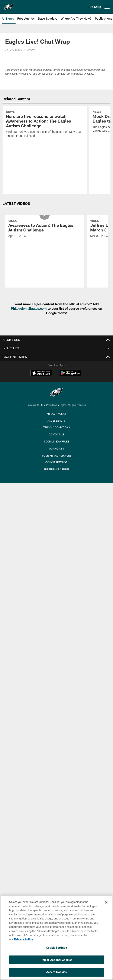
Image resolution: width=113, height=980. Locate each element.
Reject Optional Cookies (57, 960)
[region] (56, 938)
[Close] (106, 902)
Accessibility (56, 421)
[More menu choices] (107, 7)
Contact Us (56, 434)
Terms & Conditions (57, 427)
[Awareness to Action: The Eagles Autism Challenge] (44, 229)
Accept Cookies (57, 972)
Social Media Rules (57, 441)
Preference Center (56, 469)
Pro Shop (95, 7)
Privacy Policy (56, 413)
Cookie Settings (56, 462)
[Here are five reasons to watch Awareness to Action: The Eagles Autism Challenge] (45, 124)
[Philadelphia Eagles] (56, 393)
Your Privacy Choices (57, 455)
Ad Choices (57, 448)
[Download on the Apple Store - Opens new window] (41, 373)
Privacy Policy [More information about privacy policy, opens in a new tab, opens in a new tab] (23, 939)
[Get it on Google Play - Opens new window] (70, 375)
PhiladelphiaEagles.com (29, 308)
